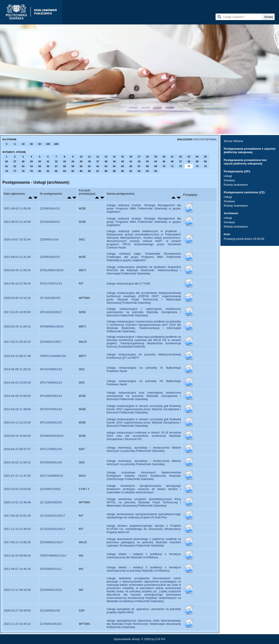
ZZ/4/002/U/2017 (51, 342)
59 (73, 166)
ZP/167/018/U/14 (51, 409)
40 (122, 161)
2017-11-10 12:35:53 (17, 529)
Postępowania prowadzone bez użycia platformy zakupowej (245, 162)
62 (98, 166)
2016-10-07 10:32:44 (17, 239)
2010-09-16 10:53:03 (17, 436)
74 (197, 166)
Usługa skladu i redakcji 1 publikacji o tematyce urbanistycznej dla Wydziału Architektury (144, 556)
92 (139, 171)
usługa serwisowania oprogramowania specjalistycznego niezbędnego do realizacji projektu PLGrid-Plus (144, 516)
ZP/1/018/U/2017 (51, 312)
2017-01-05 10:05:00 (17, 312)
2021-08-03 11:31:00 (17, 257)
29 (31, 161)
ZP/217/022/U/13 (51, 283)
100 (48, 144)
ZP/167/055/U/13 (51, 369)
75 (205, 166)
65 (122, 166)
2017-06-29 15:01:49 (17, 516)
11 (89, 157)
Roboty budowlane (236, 185)
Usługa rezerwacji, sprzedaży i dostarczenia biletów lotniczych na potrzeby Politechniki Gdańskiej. (144, 462)
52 (15, 166)
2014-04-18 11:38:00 (17, 409)
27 (15, 161)
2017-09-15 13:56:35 (17, 542)
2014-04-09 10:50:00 (17, 396)
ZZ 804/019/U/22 (51, 624)
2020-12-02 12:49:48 (17, 502)
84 (73, 171)
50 (40, 144)
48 (189, 161)
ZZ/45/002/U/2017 (52, 542)
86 (89, 171)
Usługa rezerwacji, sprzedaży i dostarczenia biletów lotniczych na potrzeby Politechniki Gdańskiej (144, 449)
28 (23, 161)
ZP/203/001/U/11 (51, 569)
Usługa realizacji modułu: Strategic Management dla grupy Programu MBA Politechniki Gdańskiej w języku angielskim (144, 208)
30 (31, 144)
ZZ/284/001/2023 (51, 590)
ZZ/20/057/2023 (50, 489)
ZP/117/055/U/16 (51, 449)
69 (156, 166)
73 (189, 166)
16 (131, 157)
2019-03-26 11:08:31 (17, 326)
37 (98, 161)
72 (180, 166)
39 (114, 161)
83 (65, 171)
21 (172, 157)
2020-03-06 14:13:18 (17, 298)
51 (7, 166)
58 (65, 166)
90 (122, 171)
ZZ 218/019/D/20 (51, 502)
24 (197, 157)
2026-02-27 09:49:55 (17, 611)
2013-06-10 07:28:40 (17, 283)
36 (89, 161)
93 (147, 171)
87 (98, 171)
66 (131, 166)
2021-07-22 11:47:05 (17, 476)
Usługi (228, 176)
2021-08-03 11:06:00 (17, 208)
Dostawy (229, 180)
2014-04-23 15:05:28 (17, 383)
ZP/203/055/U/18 (51, 462)
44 (156, 161)
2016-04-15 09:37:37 (17, 449)
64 (114, 166)
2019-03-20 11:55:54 (17, 270)
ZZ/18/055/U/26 (50, 611)
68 (147, 166)
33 (65, 161)
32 (56, 161)
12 (98, 157)
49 (197, 161)
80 (40, 171)
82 (56, 171)
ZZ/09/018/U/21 (50, 257)
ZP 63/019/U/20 (50, 298)
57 (56, 166)
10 (23, 144)
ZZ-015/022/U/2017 (53, 516)
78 (23, 171)
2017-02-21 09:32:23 (17, 342)
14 (114, 157)
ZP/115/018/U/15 (51, 422)
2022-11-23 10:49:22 (17, 624)
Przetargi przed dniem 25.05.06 (244, 239)
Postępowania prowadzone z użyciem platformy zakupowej (250, 150)
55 (40, 166)
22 (180, 157)
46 (172, 161)
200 (56, 144)
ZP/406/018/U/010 (52, 436)
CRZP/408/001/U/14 (53, 556)
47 (180, 161)
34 (73, 161)
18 (147, 157)
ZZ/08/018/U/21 (50, 208)
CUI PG (160, 639)
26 (7, 161)
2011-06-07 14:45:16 (17, 569)
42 (139, 161)
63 (106, 166)
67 (139, 166)
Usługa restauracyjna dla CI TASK (128, 283)
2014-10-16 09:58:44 (17, 556)
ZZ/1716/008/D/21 (52, 476)
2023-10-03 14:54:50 (17, 489)
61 (89, 166)
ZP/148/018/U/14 (51, 396)
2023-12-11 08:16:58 (17, 590)
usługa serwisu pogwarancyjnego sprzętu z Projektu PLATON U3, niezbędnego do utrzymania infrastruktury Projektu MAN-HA (144, 529)
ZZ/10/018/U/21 (50, 222)
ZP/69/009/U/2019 (52, 326)
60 (81, 166)
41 (131, 161)
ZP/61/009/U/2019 (52, 270)
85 (81, 171)
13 (106, 157)
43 (147, 161)
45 (164, 161)
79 (31, 171)
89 (114, 171)
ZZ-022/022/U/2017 (53, 529)
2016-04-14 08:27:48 (17, 356)
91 (131, 171)
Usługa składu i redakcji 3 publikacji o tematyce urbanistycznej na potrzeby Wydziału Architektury (144, 569)
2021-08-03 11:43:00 (17, 222)
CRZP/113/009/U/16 (53, 356)
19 (156, 157)
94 (156, 171)
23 (189, 157)
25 (205, 157)
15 (122, 157)
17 (139, 157)
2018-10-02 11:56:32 (17, 462)
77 (15, 171)
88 (106, 171)
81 (48, 171)
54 (31, 166)
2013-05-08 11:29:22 (17, 369)
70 (164, 166)
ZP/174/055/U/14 (51, 383)
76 (7, 171)
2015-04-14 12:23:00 (17, 422)
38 (106, 161)
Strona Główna (233, 141)
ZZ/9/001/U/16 (49, 239)
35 (81, 161)
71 (172, 166)
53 (23, 166)
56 (48, 166)
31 (48, 161)
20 (164, 157)
